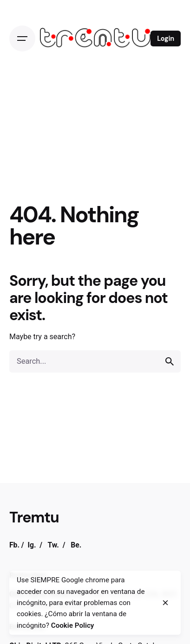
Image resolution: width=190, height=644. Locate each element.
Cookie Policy (73, 625)
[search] (170, 361)
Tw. (53, 545)
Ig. (32, 545)
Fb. (14, 545)
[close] (165, 603)
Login (166, 39)
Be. (76, 545)
